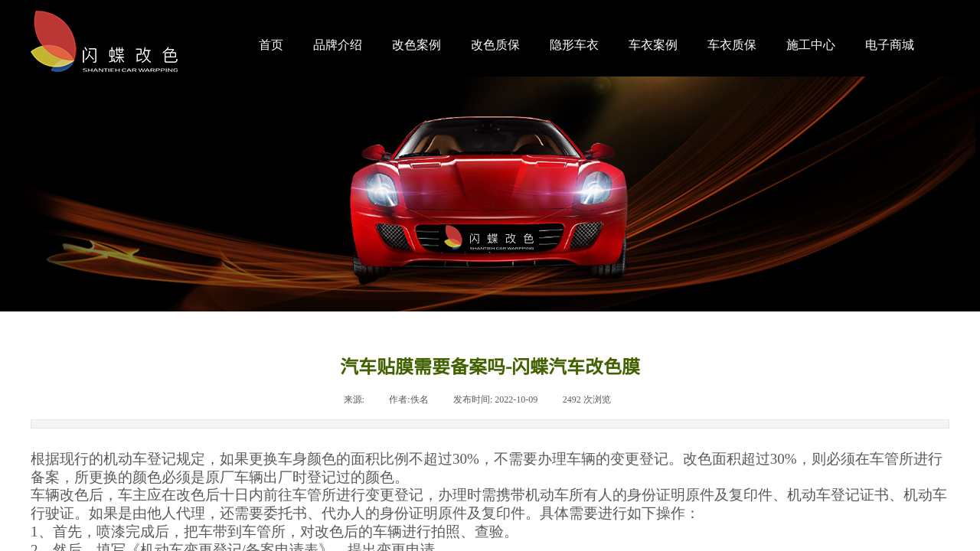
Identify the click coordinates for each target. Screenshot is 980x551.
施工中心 (811, 45)
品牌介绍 (338, 45)
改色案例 (416, 45)
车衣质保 (732, 45)
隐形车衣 (574, 45)
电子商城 (890, 45)
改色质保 (495, 45)
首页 (271, 45)
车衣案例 (653, 45)
